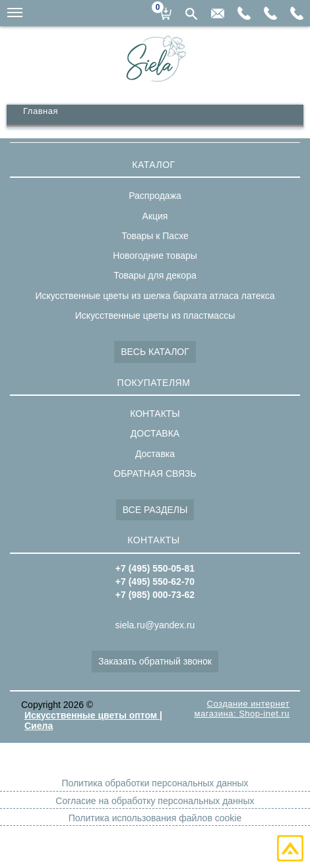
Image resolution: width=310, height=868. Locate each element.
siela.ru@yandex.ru (218, 13)
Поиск (191, 14)
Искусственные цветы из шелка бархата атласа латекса (155, 296)
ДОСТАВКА (155, 433)
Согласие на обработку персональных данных (155, 801)
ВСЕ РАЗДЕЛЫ (155, 510)
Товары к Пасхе (155, 236)
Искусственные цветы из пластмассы (155, 315)
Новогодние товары (155, 256)
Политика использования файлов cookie (155, 818)
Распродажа (155, 196)
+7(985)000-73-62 (244, 13)
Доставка (155, 454)
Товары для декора (155, 275)
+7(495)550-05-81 (297, 13)
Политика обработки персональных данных (155, 783)
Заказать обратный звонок (155, 661)
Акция (155, 216)
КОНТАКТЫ (155, 414)
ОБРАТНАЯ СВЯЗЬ (155, 474)
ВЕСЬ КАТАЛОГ (155, 352)
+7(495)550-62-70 (270, 13)
